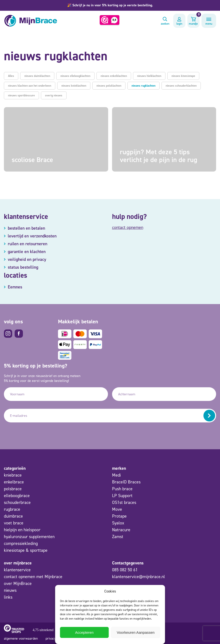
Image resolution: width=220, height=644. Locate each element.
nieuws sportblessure (21, 95)
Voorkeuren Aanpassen (136, 632)
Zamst (118, 537)
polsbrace (13, 489)
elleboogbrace (17, 496)
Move (117, 509)
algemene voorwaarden (21, 639)
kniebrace (13, 475)
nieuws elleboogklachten (75, 76)
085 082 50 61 (125, 570)
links (8, 597)
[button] (110, 5)
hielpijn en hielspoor (22, 530)
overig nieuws (54, 95)
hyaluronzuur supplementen (29, 537)
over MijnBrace (18, 583)
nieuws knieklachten (74, 86)
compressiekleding (21, 543)
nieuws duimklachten (37, 76)
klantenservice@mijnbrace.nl (139, 577)
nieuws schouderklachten (181, 86)
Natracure (121, 530)
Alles (11, 76)
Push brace (122, 489)
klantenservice (17, 570)
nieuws (10, 590)
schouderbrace (17, 502)
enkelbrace (14, 482)
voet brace (14, 523)
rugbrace (12, 509)
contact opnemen (128, 227)
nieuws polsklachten (109, 86)
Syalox (118, 523)
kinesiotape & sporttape (26, 550)
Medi (116, 475)
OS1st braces (124, 502)
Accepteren (84, 632)
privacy (51, 639)
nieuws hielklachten (149, 76)
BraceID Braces (126, 482)
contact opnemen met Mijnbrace (33, 577)
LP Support (122, 496)
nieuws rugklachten (143, 86)
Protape (119, 516)
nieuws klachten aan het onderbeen (30, 86)
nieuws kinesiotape (183, 76)
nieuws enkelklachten (114, 76)
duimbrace (13, 516)
